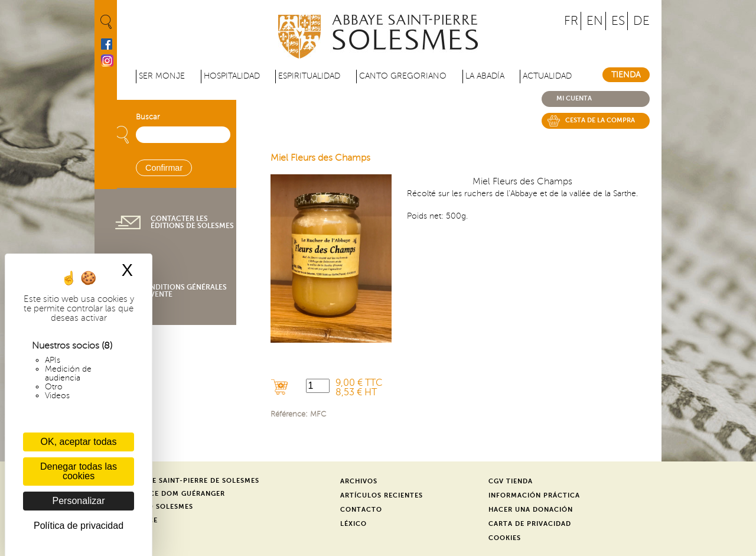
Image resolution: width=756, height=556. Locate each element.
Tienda (626, 75)
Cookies (505, 538)
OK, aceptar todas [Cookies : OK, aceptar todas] (79, 442)
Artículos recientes (382, 495)
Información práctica (534, 495)
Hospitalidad (232, 76)
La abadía (485, 76)
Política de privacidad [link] (79, 526)
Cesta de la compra (600, 120)
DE (641, 21)
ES (618, 21)
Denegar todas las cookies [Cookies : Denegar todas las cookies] (79, 471)
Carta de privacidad (530, 524)
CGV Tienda (511, 481)
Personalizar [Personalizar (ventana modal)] (79, 501)
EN (595, 21)
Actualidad (547, 76)
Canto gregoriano (403, 76)
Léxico (353, 524)
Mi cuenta (574, 98)
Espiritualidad (309, 76)
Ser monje (162, 76)
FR (571, 21)
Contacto (361, 510)
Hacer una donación (531, 510)
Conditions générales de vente (183, 291)
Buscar (148, 117)
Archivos (359, 481)
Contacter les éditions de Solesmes (192, 222)
